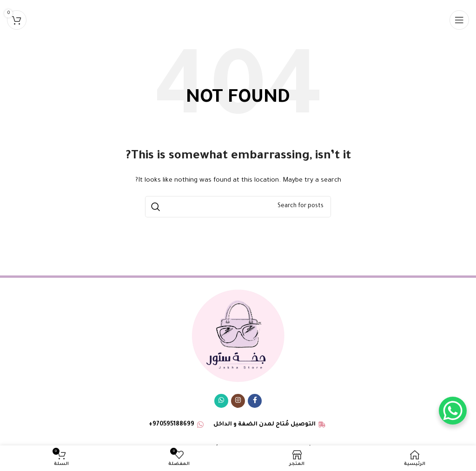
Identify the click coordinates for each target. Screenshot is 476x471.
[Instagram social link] (238, 401)
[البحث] (238, 207)
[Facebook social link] (255, 401)
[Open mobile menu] (459, 20)
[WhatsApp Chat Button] (453, 411)
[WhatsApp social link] (221, 401)
